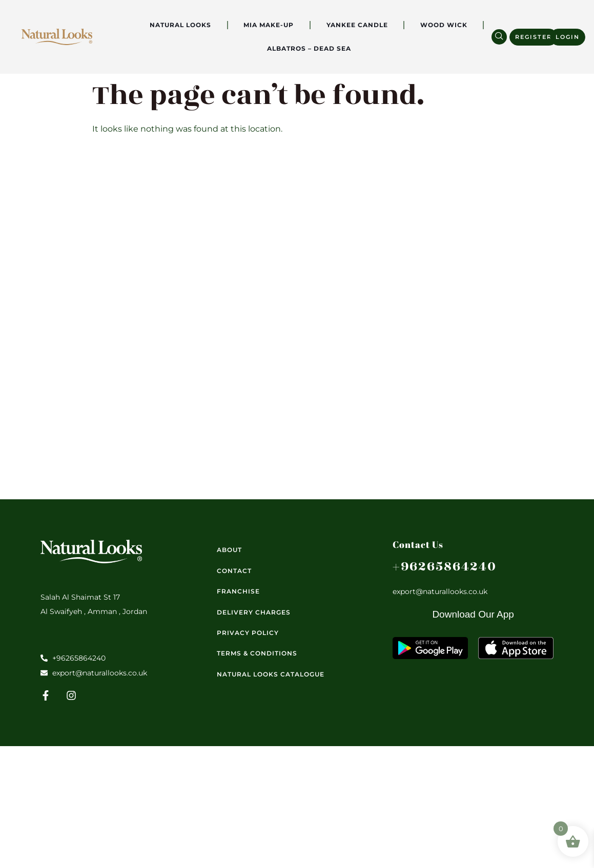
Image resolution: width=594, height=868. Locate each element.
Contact (234, 571)
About (229, 550)
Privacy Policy (248, 633)
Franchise (238, 591)
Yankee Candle (357, 25)
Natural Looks (180, 25)
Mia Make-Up (269, 25)
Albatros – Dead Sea (309, 48)
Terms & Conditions (257, 653)
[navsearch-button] (499, 37)
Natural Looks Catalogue (271, 674)
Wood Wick (444, 25)
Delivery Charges (254, 612)
